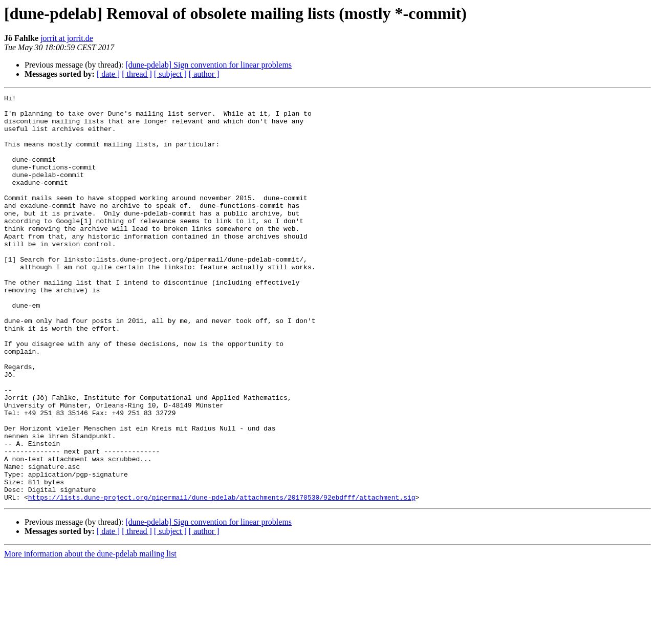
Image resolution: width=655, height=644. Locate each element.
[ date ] (108, 74)
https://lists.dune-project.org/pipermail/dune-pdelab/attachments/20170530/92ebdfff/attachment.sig (222, 578)
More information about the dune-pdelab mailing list (90, 635)
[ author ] (204, 74)
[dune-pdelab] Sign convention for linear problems (209, 65)
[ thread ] (137, 74)
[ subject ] (170, 74)
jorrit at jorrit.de (67, 38)
